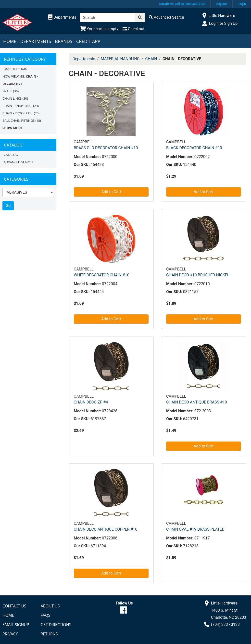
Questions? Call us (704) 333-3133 (182, 4)
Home (10, 41)
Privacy (10, 634)
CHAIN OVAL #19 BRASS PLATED (195, 529)
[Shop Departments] (62, 17)
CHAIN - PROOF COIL (18, 113)
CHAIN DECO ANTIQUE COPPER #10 (106, 529)
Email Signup (16, 625)
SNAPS (7, 91)
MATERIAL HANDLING (120, 59)
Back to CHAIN (15, 69)
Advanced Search (18, 162)
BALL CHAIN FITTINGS (19, 121)
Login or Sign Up (223, 23)
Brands (64, 41)
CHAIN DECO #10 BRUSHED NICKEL (198, 275)
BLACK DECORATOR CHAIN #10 (194, 148)
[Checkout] (133, 29)
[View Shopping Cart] (99, 29)
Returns (49, 634)
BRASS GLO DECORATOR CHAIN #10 (106, 148)
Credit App (88, 41)
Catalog (11, 155)
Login (242, 4)
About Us (50, 606)
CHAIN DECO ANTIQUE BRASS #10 (197, 402)
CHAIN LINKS (12, 98)
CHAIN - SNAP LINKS (17, 106)
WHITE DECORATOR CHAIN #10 (102, 275)
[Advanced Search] (166, 17)
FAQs (46, 615)
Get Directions (56, 625)
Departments (36, 41)
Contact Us (14, 606)
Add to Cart (111, 192)
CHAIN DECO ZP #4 (91, 402)
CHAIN (151, 59)
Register (222, 4)
